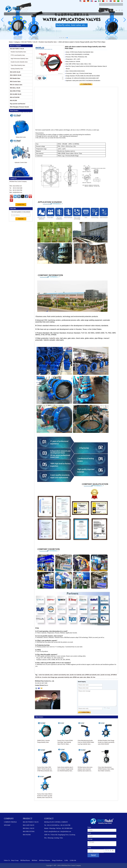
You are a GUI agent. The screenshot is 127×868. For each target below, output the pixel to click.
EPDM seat (76, 677)
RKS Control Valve (15, 82)
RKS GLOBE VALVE (16, 94)
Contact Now (21, 205)
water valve (83, 677)
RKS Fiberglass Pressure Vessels (19, 107)
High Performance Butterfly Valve (19, 59)
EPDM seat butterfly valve (93, 675)
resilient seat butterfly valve (61, 675)
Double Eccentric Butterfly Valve (19, 62)
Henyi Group (15, 860)
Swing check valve (21, 139)
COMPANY (9, 819)
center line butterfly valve (46, 675)
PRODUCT (28, 819)
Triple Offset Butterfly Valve (18, 65)
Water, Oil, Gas (91, 677)
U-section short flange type (50, 677)
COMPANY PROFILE (10, 822)
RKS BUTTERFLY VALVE (29, 42)
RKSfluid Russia (25, 860)
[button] (60, 38)
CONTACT (49, 819)
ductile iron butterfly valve (77, 675)
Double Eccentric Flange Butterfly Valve (21, 114)
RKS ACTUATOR (15, 97)
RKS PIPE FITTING (15, 91)
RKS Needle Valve (15, 78)
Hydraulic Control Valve (21, 164)
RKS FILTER (13, 101)
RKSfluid (35, 860)
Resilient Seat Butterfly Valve (48, 42)
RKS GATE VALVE (15, 72)
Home (11, 42)
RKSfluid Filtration (44, 860)
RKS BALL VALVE (15, 88)
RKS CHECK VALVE (16, 75)
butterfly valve (54, 338)
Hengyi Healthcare (57, 860)
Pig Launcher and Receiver (18, 104)
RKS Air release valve (16, 85)
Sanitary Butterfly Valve (17, 69)
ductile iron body (105, 675)
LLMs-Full (73, 860)
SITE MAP (7, 825)
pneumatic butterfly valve (65, 677)
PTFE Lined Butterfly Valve (18, 55)
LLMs (66, 860)
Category (17, 42)
